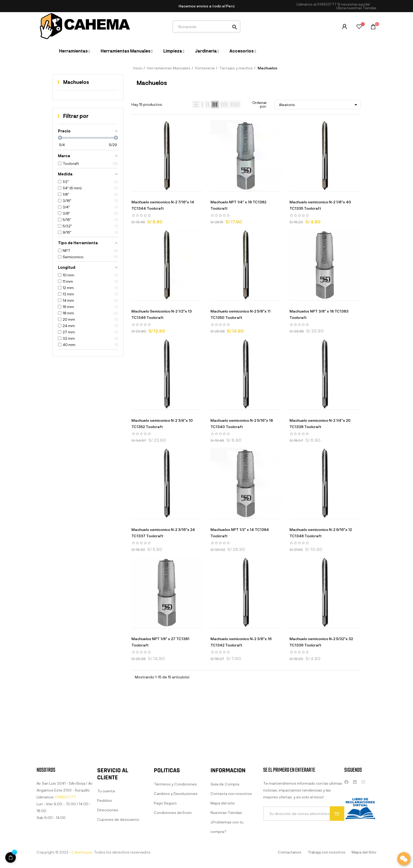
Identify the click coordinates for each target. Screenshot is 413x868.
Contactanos (290, 852)
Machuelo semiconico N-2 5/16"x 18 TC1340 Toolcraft (242, 423)
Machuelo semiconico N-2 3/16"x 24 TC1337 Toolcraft (163, 533)
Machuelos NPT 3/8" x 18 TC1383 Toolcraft (319, 314)
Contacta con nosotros (231, 858)
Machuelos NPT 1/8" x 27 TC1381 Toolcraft (160, 642)
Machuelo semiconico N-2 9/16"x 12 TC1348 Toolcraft (321, 533)
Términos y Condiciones (175, 848)
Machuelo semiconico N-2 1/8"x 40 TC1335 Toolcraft (320, 205)
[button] (356, 8)
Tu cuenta (106, 855)
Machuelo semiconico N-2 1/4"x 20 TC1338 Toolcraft (320, 423)
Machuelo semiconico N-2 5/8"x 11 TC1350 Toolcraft (240, 314)
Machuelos (76, 82)
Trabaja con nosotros (326, 852)
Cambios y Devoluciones (176, 858)
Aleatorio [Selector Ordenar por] (319, 105)
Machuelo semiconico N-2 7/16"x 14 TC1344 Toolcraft (163, 205)
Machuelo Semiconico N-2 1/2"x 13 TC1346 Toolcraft (162, 314)
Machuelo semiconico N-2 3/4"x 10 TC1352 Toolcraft (162, 423)
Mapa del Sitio (364, 852)
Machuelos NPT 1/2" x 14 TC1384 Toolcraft (240, 533)
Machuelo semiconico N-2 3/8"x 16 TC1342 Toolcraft (241, 642)
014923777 (327, 4)
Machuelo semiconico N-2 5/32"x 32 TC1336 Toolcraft (321, 642)
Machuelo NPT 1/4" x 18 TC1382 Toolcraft (238, 205)
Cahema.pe (82, 852)
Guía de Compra (225, 848)
